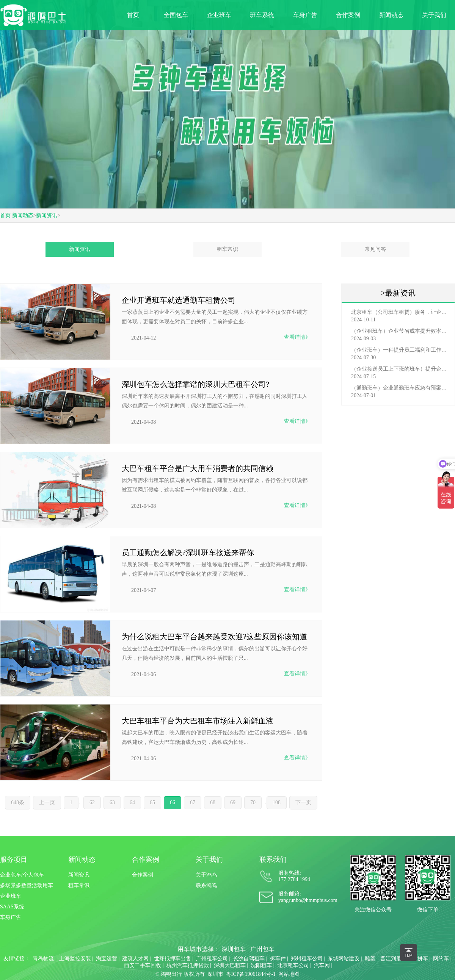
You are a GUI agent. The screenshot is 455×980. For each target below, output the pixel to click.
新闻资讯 (47, 215)
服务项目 (14, 859)
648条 (18, 802)
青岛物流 (43, 959)
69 (233, 802)
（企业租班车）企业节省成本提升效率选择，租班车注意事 (400, 331)
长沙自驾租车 (249, 959)
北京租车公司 (293, 965)
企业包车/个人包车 (22, 875)
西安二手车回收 (143, 965)
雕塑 (370, 959)
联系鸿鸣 (206, 885)
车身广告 (305, 15)
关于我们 (434, 15)
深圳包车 (234, 949)
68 (213, 802)
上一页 (47, 802)
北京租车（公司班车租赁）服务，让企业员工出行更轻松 (400, 312)
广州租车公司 (212, 959)
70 (253, 802)
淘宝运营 (107, 959)
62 (92, 802)
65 (152, 802)
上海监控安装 (75, 959)
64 (132, 802)
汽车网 (322, 965)
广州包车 (262, 949)
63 (112, 802)
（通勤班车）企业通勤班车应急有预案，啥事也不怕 (400, 388)
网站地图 (289, 974)
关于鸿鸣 (206, 875)
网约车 (441, 959)
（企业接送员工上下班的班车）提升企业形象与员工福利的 (400, 369)
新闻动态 (391, 15)
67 (193, 802)
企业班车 (219, 15)
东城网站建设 (344, 959)
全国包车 (176, 15)
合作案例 (348, 15)
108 (277, 802)
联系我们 (273, 859)
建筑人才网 (135, 959)
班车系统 (262, 15)
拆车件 (278, 959)
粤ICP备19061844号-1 (251, 974)
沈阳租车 (261, 965)
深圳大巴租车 (230, 965)
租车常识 (227, 249)
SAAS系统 (12, 907)
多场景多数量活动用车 (27, 885)
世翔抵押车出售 (173, 959)
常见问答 (375, 249)
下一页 (303, 802)
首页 (133, 15)
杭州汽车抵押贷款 (188, 965)
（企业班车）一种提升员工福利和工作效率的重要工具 (400, 350)
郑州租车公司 (307, 959)
